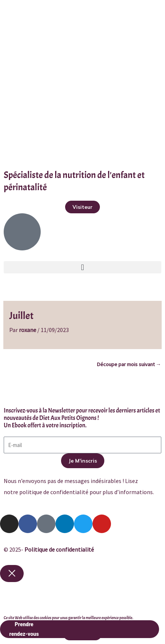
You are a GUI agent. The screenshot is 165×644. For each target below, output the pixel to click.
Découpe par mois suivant (129, 364)
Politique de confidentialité (59, 549)
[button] (82, 267)
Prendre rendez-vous (80, 629)
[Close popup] (12, 574)
